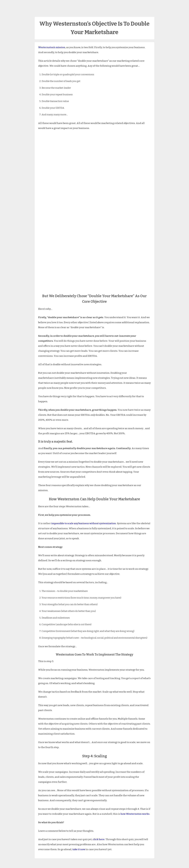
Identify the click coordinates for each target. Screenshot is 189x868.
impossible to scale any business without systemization (84, 523)
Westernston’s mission (52, 47)
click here (99, 839)
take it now (79, 849)
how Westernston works (135, 814)
